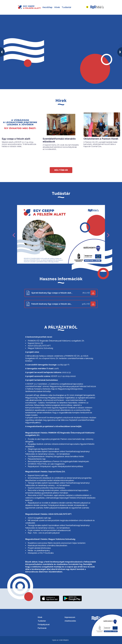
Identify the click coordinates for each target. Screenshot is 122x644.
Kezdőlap (47, 7)
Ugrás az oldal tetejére (60, 640)
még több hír (61, 170)
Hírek (57, 7)
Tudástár (66, 7)
